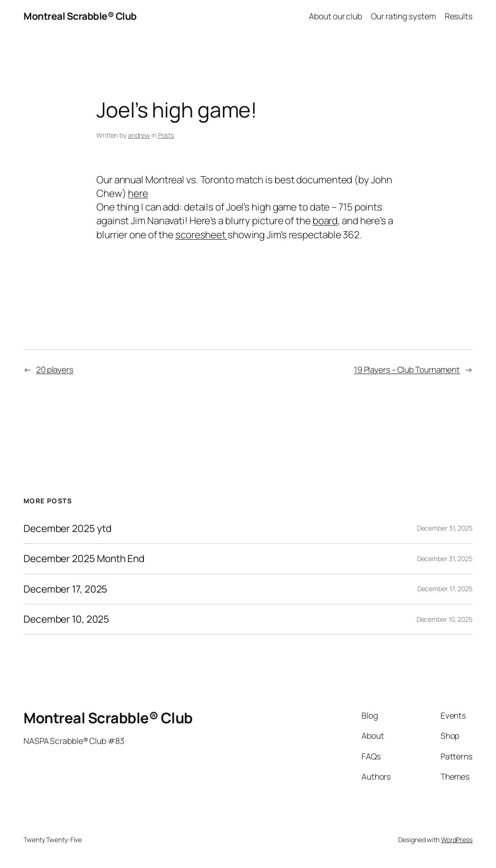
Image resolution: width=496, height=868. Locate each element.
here (138, 193)
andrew (139, 135)
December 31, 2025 (445, 528)
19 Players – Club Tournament (407, 369)
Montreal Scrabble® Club (80, 16)
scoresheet (201, 235)
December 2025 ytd (67, 528)
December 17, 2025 (65, 589)
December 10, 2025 (66, 619)
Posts (166, 135)
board (325, 220)
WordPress (457, 840)
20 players (55, 369)
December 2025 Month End (84, 559)
